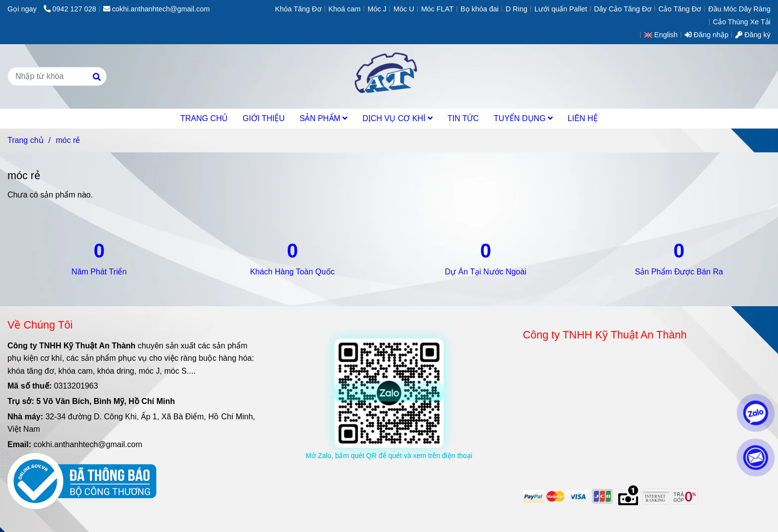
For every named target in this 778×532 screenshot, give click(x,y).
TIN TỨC (463, 118)
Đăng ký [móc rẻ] (753, 35)
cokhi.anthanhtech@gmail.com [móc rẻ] (157, 9)
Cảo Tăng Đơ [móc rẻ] (680, 9)
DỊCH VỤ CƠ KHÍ (397, 118)
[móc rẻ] (389, 76)
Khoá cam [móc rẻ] (345, 9)
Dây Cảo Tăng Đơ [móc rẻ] (623, 9)
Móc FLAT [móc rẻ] (437, 9)
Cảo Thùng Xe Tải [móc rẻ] (742, 22)
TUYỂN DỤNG (523, 118)
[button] (663, 35)
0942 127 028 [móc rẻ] (70, 9)
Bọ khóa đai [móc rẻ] (480, 9)
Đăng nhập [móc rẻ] (707, 35)
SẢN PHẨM (324, 118)
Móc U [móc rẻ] (404, 9)
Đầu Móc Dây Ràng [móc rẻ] (739, 9)
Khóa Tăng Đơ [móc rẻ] (298, 9)
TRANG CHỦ (204, 118)
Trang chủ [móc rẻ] (26, 140)
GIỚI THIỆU (264, 118)
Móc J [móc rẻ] (377, 9)
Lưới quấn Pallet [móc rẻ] (561, 9)
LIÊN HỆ (583, 118)
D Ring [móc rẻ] (517, 9)
